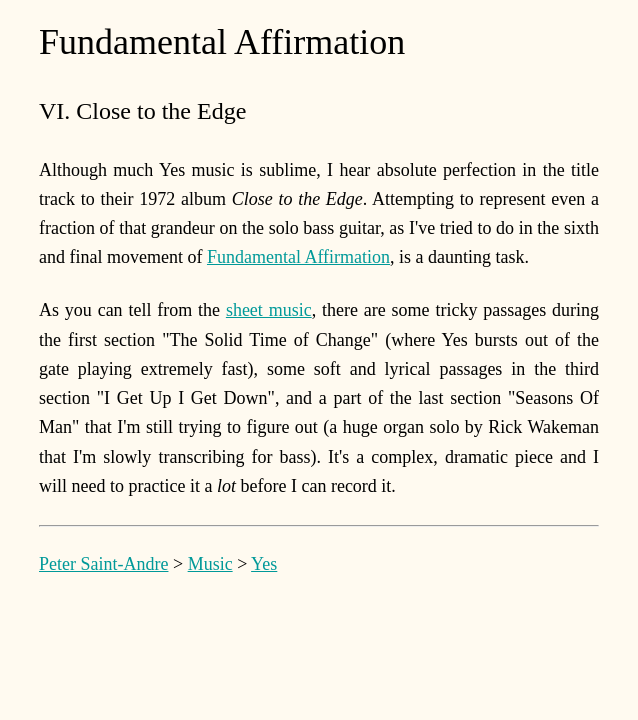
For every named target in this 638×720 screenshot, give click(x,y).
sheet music (269, 310)
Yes (264, 564)
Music (210, 564)
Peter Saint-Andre (103, 564)
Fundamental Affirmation (298, 257)
